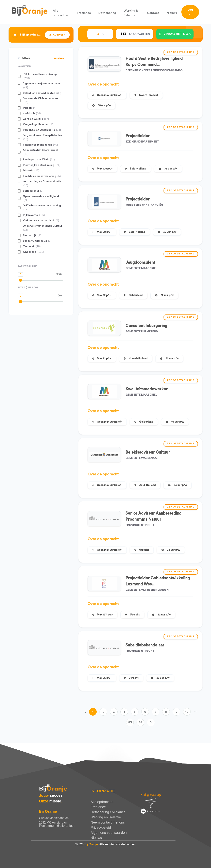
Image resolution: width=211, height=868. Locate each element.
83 (130, 722)
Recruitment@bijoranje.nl (57, 826)
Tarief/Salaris (28, 266)
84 (140, 722)
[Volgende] (151, 722)
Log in (190, 12)
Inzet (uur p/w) (28, 287)
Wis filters (59, 59)
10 (187, 712)
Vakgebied (24, 66)
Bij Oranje (91, 844)
